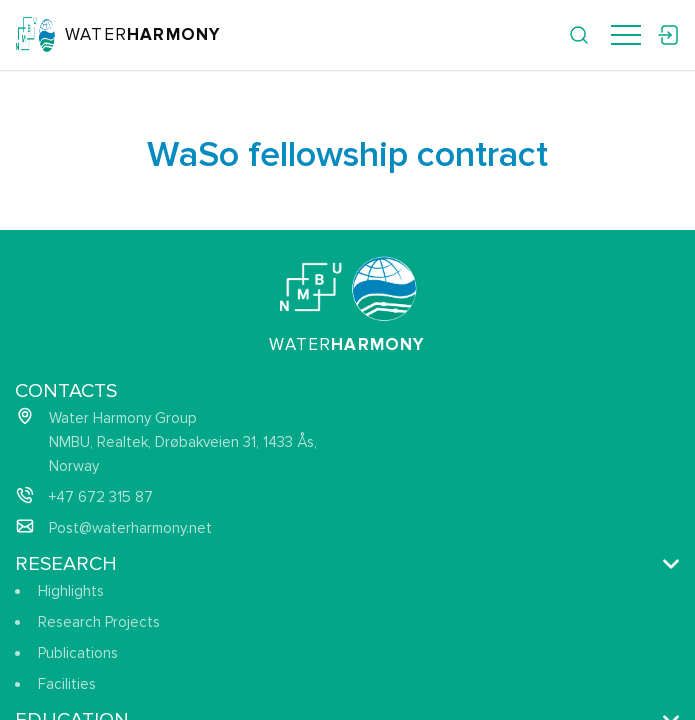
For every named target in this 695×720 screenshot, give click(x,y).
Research (66, 564)
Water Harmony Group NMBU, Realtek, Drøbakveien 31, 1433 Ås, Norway (183, 442)
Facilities (67, 684)
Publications (78, 653)
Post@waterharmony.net (130, 528)
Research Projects (99, 622)
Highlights (71, 591)
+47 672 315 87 (101, 497)
